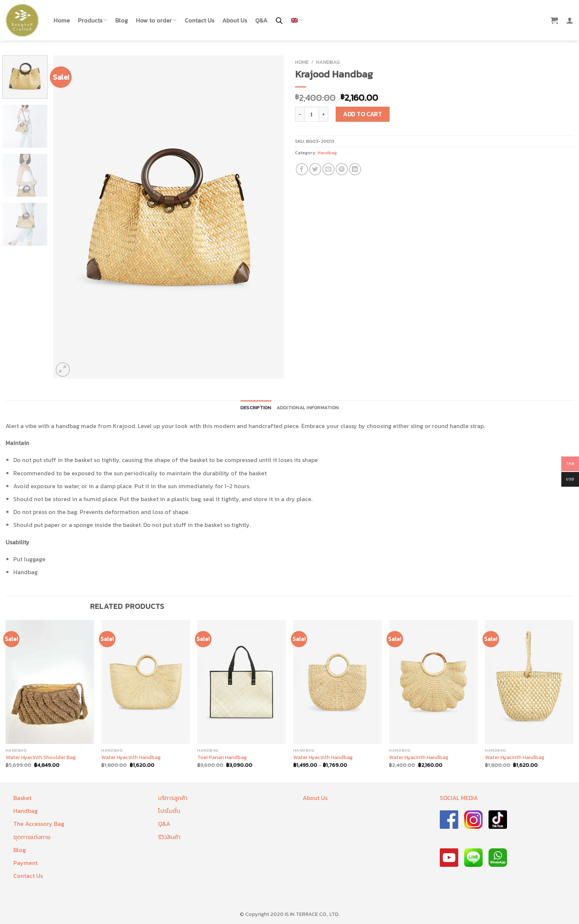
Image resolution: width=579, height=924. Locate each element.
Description (256, 408)
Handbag (328, 62)
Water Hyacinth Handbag (131, 757)
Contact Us (199, 20)
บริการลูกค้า (173, 798)
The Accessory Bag (39, 824)
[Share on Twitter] (315, 169)
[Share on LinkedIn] (355, 169)
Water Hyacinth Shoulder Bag (41, 757)
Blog (121, 20)
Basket (22, 798)
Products (92, 20)
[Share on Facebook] (302, 169)
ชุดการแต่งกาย (32, 837)
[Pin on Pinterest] (342, 169)
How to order (156, 20)
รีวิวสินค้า (169, 837)
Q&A (261, 20)
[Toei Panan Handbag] (241, 682)
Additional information (308, 408)
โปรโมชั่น (169, 811)
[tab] (256, 408)
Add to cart (362, 114)
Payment (25, 863)
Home (62, 20)
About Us (235, 20)
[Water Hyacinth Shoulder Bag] (50, 682)
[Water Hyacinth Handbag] (145, 682)
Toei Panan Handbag (222, 757)
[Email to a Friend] (328, 169)
